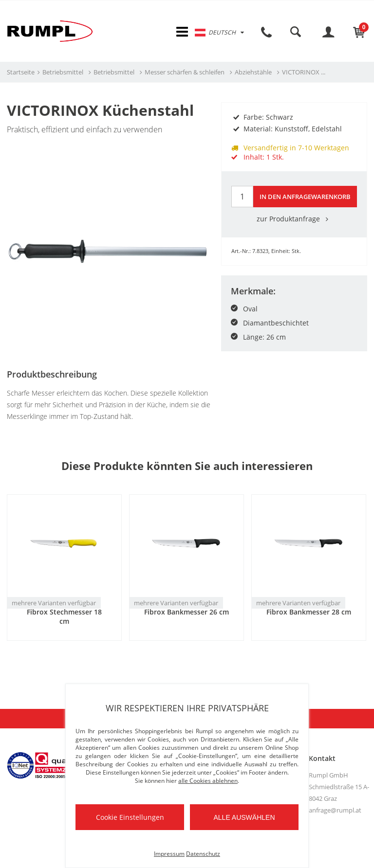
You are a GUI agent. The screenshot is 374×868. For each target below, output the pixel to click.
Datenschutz (203, 854)
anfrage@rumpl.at (335, 811)
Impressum (169, 854)
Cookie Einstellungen (130, 817)
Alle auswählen (244, 817)
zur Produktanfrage (294, 220)
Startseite (21, 73)
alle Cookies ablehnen (208, 781)
